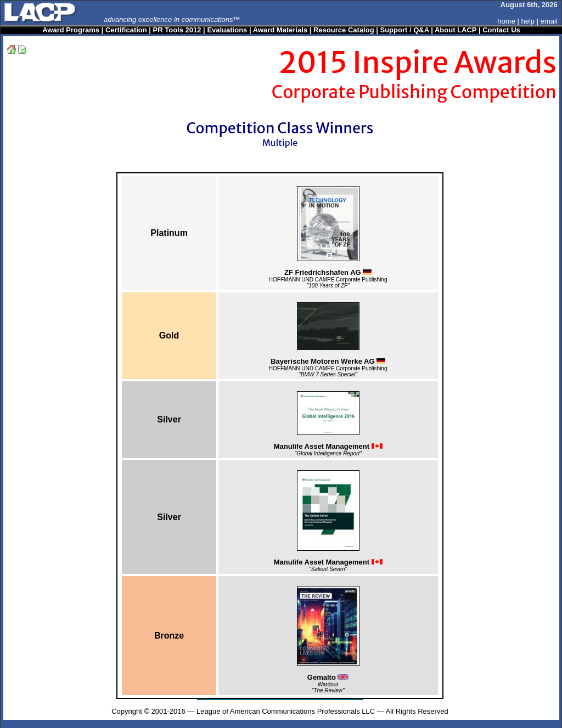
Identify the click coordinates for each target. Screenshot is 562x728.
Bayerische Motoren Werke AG (328, 361)
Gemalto (328, 677)
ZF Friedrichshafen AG (328, 272)
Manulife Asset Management (328, 446)
